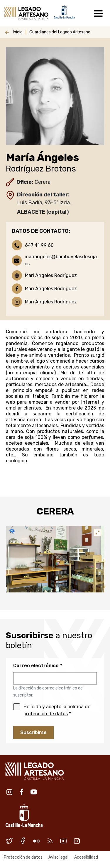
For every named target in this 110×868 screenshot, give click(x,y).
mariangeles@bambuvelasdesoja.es (61, 260)
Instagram (9, 792)
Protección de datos (23, 857)
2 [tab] (57, 582)
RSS (50, 841)
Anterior (94, 587)
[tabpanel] (55, 559)
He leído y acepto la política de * (57, 710)
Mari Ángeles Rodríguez (51, 275)
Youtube (34, 792)
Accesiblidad (86, 857)
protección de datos (46, 714)
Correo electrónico (36, 666)
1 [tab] (31, 582)
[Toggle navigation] (98, 13)
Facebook (22, 792)
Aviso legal (58, 857)
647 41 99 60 (39, 245)
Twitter (9, 841)
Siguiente (103, 587)
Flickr (36, 841)
